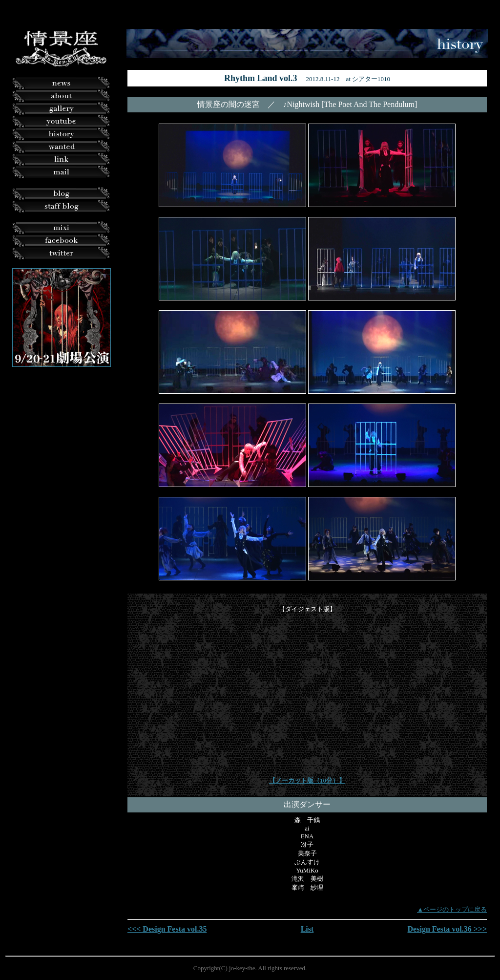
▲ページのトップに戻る (452, 909)
